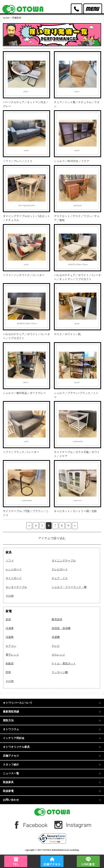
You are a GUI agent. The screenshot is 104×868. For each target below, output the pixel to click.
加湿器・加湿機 (61, 628)
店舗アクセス (11, 756)
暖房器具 (57, 619)
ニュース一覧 (11, 773)
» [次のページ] (75, 526)
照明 (8, 672)
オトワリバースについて (18, 703)
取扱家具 (8, 782)
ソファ (10, 561)
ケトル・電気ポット (64, 664)
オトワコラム (11, 729)
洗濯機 (56, 637)
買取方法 (8, 720)
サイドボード (14, 578)
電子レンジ (12, 655)
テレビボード (60, 569)
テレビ (56, 646)
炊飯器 (10, 664)
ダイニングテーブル (64, 561)
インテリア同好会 (14, 738)
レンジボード (14, 569)
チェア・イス (60, 578)
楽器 (8, 619)
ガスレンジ (58, 655)
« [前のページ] (29, 526)
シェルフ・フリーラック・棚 (69, 587)
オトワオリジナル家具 (16, 747)
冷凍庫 (10, 628)
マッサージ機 (60, 672)
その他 (10, 596)
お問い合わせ (11, 800)
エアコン (11, 646)
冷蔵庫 (10, 637)
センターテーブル (16, 587)
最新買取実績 (11, 712)
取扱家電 (8, 791)
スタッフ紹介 (11, 765)
